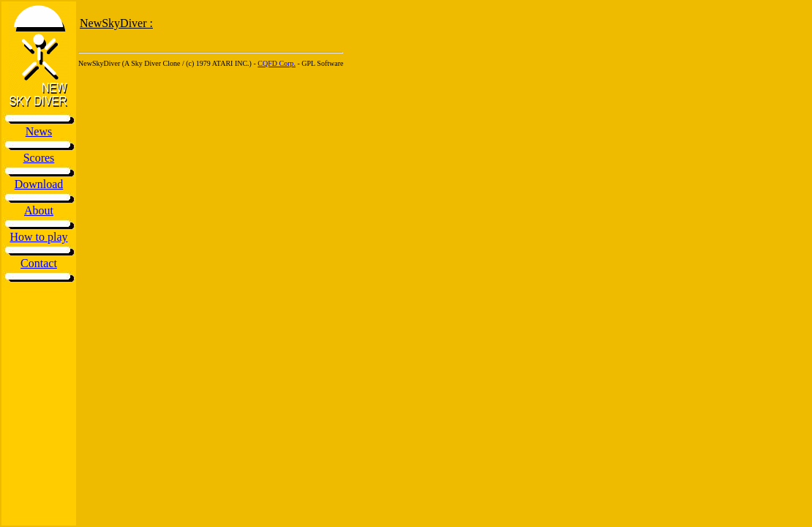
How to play (38, 237)
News (39, 131)
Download (39, 184)
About (39, 210)
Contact (39, 263)
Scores (39, 158)
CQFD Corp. (277, 63)
